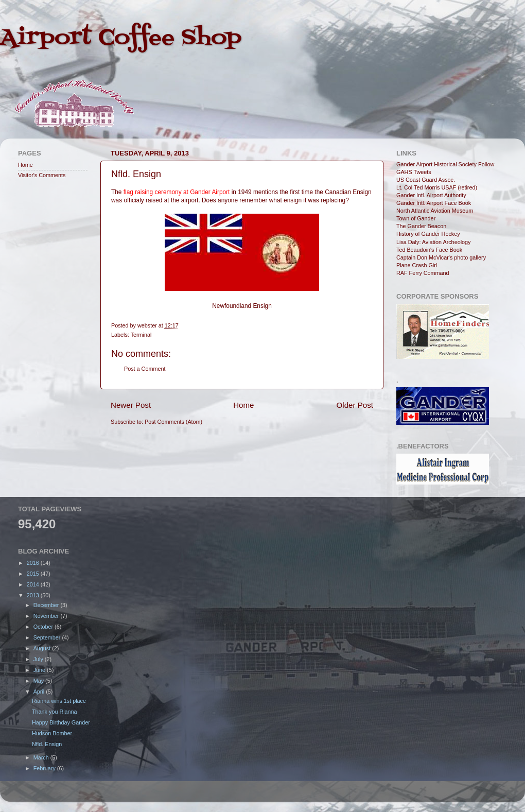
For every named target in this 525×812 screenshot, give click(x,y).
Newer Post (131, 405)
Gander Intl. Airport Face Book (434, 203)
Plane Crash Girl (417, 265)
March (42, 757)
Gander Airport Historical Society (436, 164)
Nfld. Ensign (47, 744)
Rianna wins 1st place (59, 701)
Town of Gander (416, 218)
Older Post (355, 405)
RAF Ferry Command (423, 273)
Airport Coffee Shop (121, 38)
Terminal (141, 335)
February (45, 768)
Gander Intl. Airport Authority (431, 195)
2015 (34, 574)
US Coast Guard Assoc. (426, 180)
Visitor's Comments (42, 175)
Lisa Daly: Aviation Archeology (433, 242)
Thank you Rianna (55, 712)
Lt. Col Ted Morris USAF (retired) (437, 187)
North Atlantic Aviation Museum (435, 211)
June (40, 670)
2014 (34, 584)
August (43, 648)
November (47, 616)
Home (243, 405)
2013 (34, 595)
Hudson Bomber (52, 733)
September (48, 637)
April (40, 692)
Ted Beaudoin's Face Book (429, 250)
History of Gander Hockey (428, 234)
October (44, 627)
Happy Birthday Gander (61, 722)
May (39, 681)
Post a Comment (145, 369)
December (47, 605)
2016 (34, 563)
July (39, 659)
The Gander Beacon (421, 226)
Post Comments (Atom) (173, 422)
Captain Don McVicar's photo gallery (441, 257)
